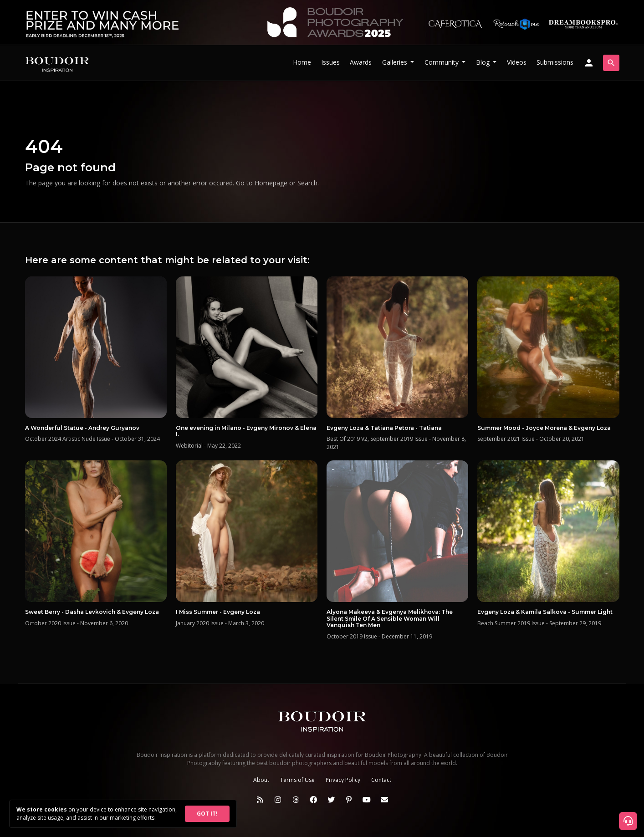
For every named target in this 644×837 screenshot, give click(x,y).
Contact (381, 780)
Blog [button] (484, 62)
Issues (330, 62)
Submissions (555, 62)
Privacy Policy (343, 780)
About (261, 780)
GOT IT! (207, 814)
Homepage (271, 183)
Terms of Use (297, 780)
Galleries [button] (396, 62)
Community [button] (442, 62)
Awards (361, 62)
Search (307, 183)
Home (302, 62)
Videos (517, 62)
